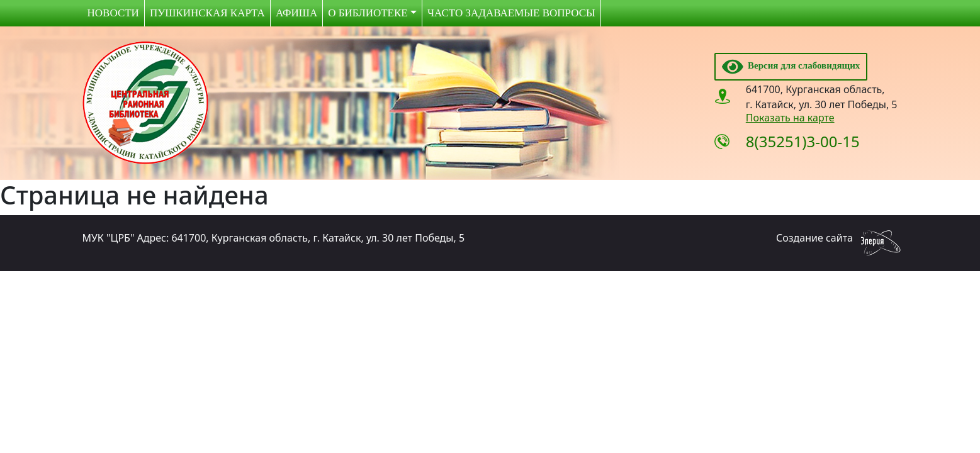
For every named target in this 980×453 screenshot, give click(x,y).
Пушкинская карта (207, 13)
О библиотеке (368, 13)
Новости (113, 13)
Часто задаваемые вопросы (511, 13)
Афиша (296, 13)
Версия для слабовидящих (791, 65)
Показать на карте (790, 118)
